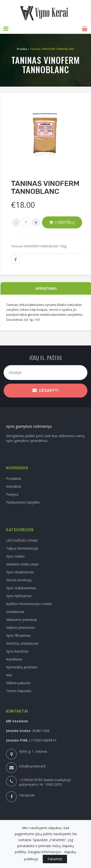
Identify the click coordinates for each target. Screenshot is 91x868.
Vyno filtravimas (18, 635)
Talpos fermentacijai (22, 548)
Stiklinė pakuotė (18, 683)
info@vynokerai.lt (33, 766)
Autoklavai (14, 659)
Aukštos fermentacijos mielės (29, 603)
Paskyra (12, 494)
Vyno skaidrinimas (20, 572)
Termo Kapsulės (19, 691)
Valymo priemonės (21, 627)
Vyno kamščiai (17, 651)
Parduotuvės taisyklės (23, 502)
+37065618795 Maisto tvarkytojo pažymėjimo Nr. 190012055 (45, 782)
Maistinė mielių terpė (22, 564)
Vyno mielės (15, 556)
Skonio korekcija (19, 580)
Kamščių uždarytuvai (22, 643)
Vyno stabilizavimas (21, 588)
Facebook (27, 795)
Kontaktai (13, 486)
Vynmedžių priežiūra (22, 667)
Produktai (13, 478)
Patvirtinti (55, 859)
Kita (9, 675)
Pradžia (22, 49)
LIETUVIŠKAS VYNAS (22, 540)
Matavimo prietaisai (21, 619)
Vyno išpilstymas (19, 596)
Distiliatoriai (15, 611)
